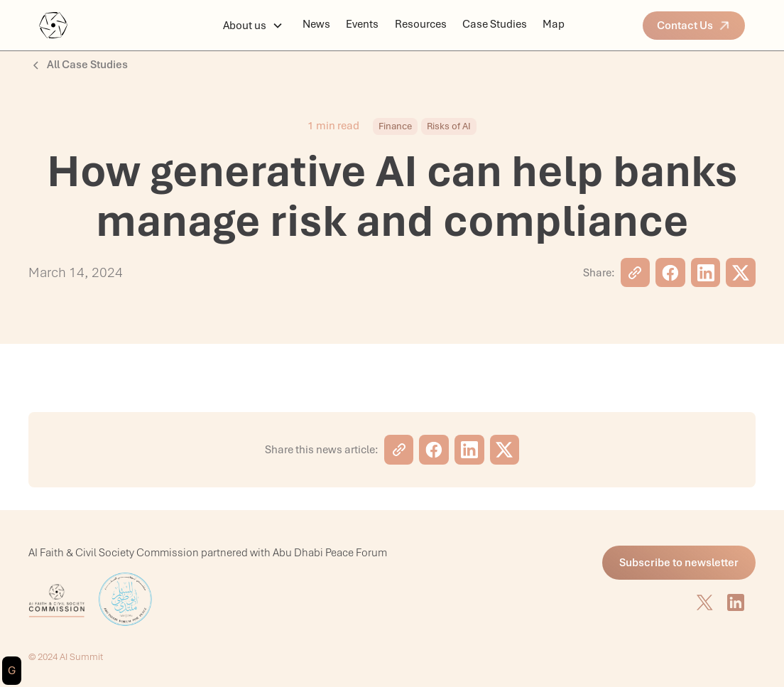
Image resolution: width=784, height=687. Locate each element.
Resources (421, 24)
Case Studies (495, 24)
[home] (112, 25)
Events (362, 24)
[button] (253, 26)
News (316, 24)
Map (554, 24)
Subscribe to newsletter (679, 563)
